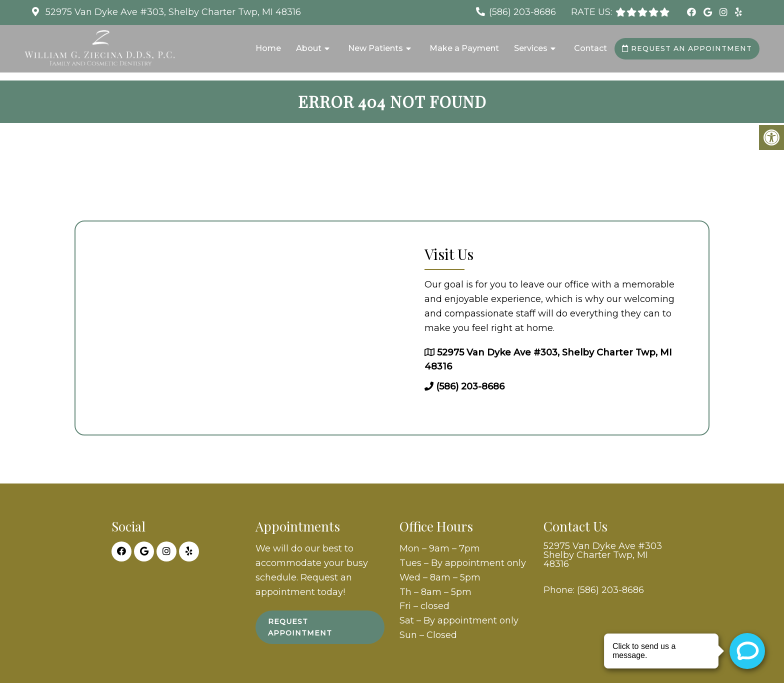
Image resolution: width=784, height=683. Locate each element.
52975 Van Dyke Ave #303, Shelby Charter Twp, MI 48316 (172, 12)
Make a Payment (464, 48)
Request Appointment (300, 627)
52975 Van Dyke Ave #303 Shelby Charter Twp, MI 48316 (603, 555)
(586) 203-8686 (522, 12)
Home (268, 48)
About (309, 48)
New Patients (375, 48)
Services (531, 48)
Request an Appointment (687, 48)
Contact (590, 48)
